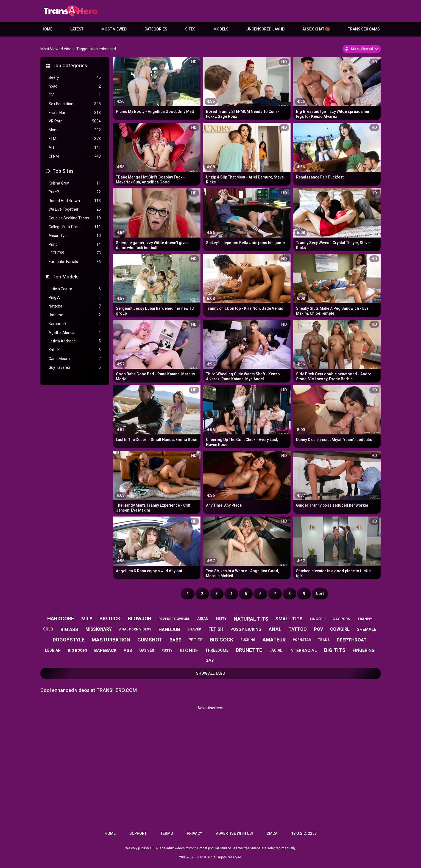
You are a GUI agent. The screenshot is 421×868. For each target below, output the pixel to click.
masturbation (111, 640)
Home (47, 29)
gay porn (341, 619)
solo (48, 629)
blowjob (140, 619)
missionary (99, 629)
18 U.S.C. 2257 (304, 833)
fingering (364, 650)
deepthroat (352, 640)
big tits (335, 650)
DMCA (272, 833)
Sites (190, 29)
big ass (69, 629)
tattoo (298, 629)
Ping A (75, 298)
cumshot (150, 640)
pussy (167, 651)
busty (221, 619)
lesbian (53, 650)
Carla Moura (75, 359)
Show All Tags (210, 673)
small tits (289, 619)
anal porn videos (135, 629)
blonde (189, 650)
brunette (249, 650)
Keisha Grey (75, 183)
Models (221, 29)
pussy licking (246, 629)
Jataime (75, 315)
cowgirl (340, 629)
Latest (77, 29)
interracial (303, 651)
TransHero (204, 857)
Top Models (65, 277)
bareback (105, 651)
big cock (222, 640)
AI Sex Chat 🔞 (316, 29)
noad (75, 86)
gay (210, 660)
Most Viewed (114, 29)
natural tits (251, 619)
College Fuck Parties (75, 227)
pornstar (302, 640)
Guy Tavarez (75, 368)
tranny (365, 619)
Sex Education (75, 104)
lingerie (318, 619)
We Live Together (75, 209)
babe (175, 640)
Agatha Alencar (75, 333)
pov (318, 629)
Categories (156, 29)
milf (87, 619)
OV (75, 95)
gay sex (147, 650)
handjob (169, 629)
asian (203, 619)
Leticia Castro (75, 289)
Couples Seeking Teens (75, 218)
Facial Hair (75, 113)
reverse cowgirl (174, 619)
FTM (75, 139)
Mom (75, 130)
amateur (274, 640)
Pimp (75, 245)
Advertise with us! (234, 833)
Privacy (194, 833)
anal (275, 629)
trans (324, 640)
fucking (248, 640)
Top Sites (63, 171)
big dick (110, 619)
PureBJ (75, 192)
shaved (194, 629)
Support (138, 833)
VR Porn (75, 121)
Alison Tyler (75, 236)
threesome (217, 650)
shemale (367, 629)
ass (128, 651)
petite (196, 640)
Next (320, 594)
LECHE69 (75, 253)
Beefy (75, 78)
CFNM (75, 156)
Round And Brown (75, 201)
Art (75, 148)
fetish (216, 629)
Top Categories (70, 65)
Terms (167, 833)
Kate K (75, 350)
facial (276, 650)
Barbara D (75, 324)
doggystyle (69, 640)
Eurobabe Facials (75, 262)
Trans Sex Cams (364, 29)
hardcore (61, 619)
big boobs (77, 650)
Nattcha (75, 306)
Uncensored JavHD (265, 29)
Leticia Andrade (75, 341)
